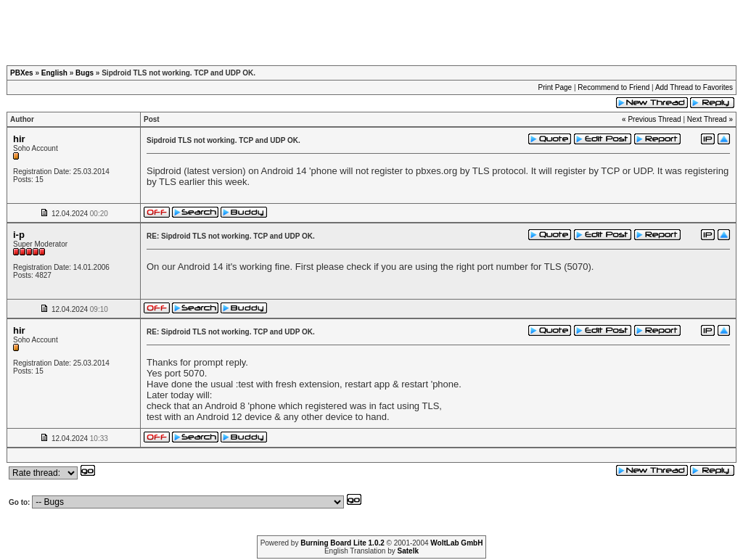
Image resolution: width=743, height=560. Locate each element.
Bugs (85, 73)
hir (19, 139)
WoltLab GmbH (456, 543)
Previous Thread (654, 119)
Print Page (555, 87)
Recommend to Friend (613, 87)
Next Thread (707, 119)
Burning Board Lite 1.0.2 (342, 543)
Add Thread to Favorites (694, 87)
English (54, 73)
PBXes (22, 73)
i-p (19, 235)
